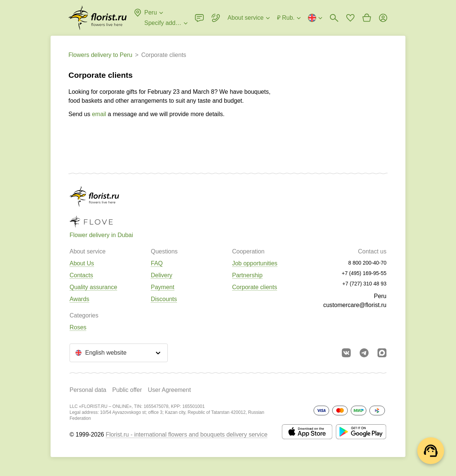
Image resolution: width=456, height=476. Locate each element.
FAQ (157, 263)
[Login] (383, 18)
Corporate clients (255, 287)
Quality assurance (93, 287)
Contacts (81, 275)
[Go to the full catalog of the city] (98, 18)
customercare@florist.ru (355, 305)
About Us (82, 263)
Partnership (247, 275)
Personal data (88, 390)
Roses (78, 327)
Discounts (164, 299)
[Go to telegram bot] (364, 353)
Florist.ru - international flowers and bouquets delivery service (187, 435)
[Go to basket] (367, 18)
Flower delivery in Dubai (101, 235)
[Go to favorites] (350, 18)
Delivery (161, 275)
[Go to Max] (382, 353)
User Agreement (169, 390)
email (99, 114)
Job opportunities (255, 263)
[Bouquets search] (334, 18)
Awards (79, 299)
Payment (162, 287)
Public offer (127, 390)
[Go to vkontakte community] (346, 353)
